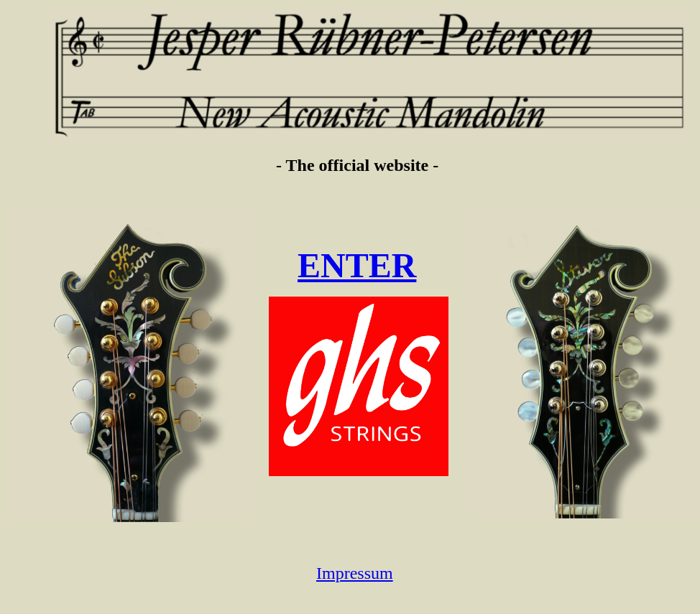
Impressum (355, 573)
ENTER (357, 265)
